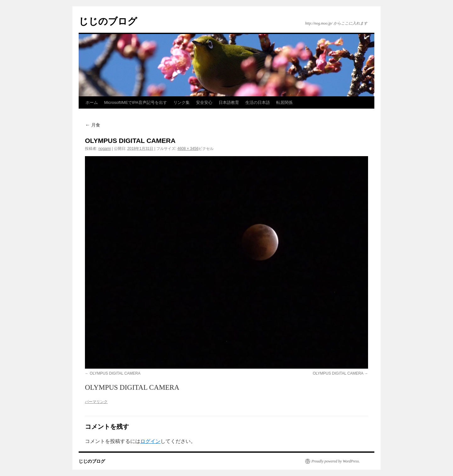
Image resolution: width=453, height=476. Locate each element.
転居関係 (284, 102)
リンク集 (182, 102)
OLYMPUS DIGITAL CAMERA (115, 373)
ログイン (150, 441)
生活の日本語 (258, 102)
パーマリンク (96, 402)
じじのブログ (108, 21)
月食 (92, 125)
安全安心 (204, 102)
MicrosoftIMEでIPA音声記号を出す (136, 102)
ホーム (92, 102)
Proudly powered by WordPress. (336, 461)
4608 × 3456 (188, 149)
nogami (105, 149)
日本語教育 (229, 102)
